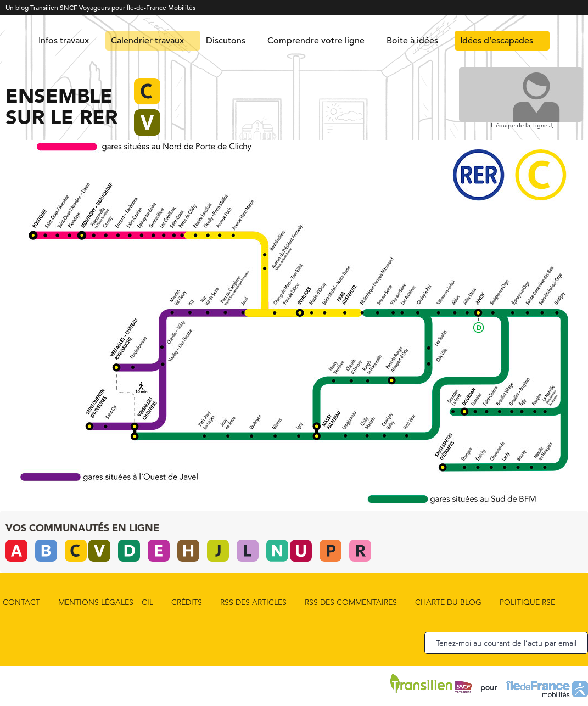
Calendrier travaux (147, 41)
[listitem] (36, 223)
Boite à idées (412, 41)
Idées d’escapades (497, 41)
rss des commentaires (351, 602)
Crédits (187, 602)
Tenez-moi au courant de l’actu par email (506, 643)
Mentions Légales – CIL (106, 602)
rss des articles (253, 602)
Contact (21, 602)
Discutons (226, 41)
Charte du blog (448, 602)
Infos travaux (64, 41)
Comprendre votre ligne (316, 41)
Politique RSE (527, 602)
